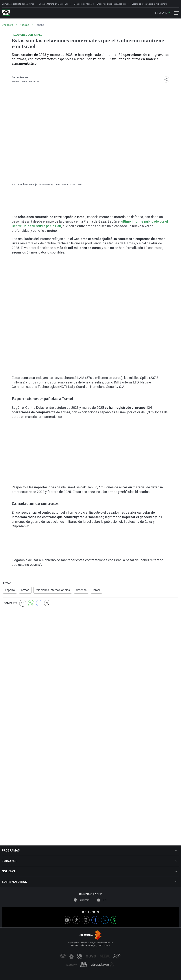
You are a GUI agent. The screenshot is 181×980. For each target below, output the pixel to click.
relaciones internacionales (53, 590)
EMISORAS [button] (90, 861)
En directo (161, 13)
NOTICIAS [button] (90, 871)
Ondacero (7, 25)
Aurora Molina (20, 77)
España (40, 25)
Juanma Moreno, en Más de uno (54, 4)
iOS (102, 900)
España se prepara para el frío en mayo (149, 4)
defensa (81, 590)
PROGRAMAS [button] (90, 850)
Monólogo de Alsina (83, 4)
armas (25, 590)
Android (82, 900)
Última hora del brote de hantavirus (18, 4)
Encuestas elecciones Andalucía (112, 4)
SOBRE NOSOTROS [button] (90, 882)
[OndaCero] (6, 13)
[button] (166, 79)
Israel (96, 590)
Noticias (24, 25)
